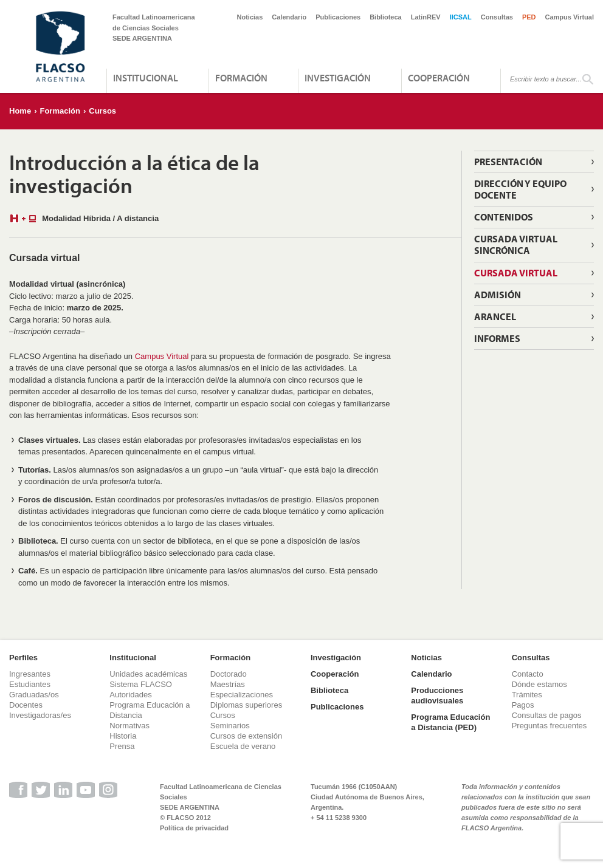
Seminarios (230, 726)
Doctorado (229, 674)
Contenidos (504, 217)
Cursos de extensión (246, 736)
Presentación (508, 162)
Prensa (122, 746)
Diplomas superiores (246, 705)
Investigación (338, 78)
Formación (241, 78)
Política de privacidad (194, 828)
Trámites (527, 695)
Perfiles (23, 658)
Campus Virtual (570, 17)
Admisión (498, 295)
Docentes (26, 705)
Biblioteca (386, 17)
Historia (123, 736)
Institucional (146, 78)
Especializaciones (242, 695)
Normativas (129, 726)
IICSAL (461, 17)
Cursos (102, 111)
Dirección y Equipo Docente (520, 189)
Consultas (497, 17)
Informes (497, 338)
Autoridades (130, 695)
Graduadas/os (34, 695)
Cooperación (439, 78)
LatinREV (426, 17)
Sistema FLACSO (141, 684)
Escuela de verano (243, 746)
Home (20, 111)
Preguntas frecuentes (550, 726)
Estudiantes (30, 684)
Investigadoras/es (40, 715)
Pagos (523, 705)
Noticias (250, 17)
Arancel (495, 316)
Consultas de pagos (547, 715)
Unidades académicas (148, 674)
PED (529, 17)
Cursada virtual (516, 273)
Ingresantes (30, 674)
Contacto (528, 674)
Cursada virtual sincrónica (516, 244)
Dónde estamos (539, 684)
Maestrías (228, 684)
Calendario (289, 17)
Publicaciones (338, 17)
